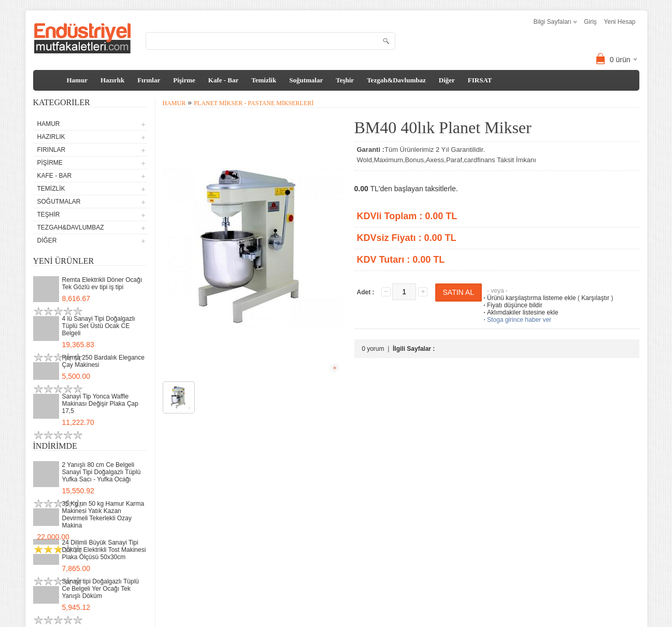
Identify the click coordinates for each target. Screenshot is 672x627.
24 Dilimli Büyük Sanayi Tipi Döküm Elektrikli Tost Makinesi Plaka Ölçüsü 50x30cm (104, 550)
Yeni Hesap (620, 22)
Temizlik (264, 80)
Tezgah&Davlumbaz (396, 80)
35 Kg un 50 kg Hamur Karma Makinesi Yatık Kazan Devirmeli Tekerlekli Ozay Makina (103, 515)
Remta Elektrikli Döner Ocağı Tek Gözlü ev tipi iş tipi (102, 283)
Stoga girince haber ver (517, 320)
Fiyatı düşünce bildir (512, 305)
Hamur (77, 80)
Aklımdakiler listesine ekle (520, 312)
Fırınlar (149, 80)
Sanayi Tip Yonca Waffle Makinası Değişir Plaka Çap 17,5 (100, 404)
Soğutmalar (306, 80)
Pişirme (184, 80)
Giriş (590, 22)
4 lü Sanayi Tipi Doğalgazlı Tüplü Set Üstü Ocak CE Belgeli (99, 326)
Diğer (447, 80)
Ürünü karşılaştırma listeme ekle (529, 298)
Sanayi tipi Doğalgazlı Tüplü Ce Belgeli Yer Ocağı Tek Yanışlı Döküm (101, 589)
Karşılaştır (595, 298)
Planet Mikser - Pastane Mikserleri (254, 103)
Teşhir (345, 80)
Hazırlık (112, 80)
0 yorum (373, 349)
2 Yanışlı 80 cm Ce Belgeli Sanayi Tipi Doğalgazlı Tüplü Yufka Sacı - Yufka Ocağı (102, 472)
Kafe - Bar (223, 80)
